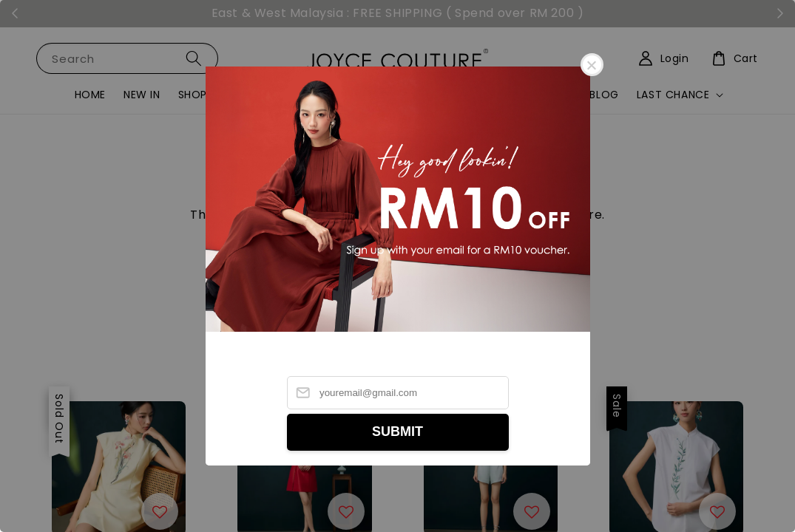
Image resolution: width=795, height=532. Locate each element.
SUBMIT (397, 432)
